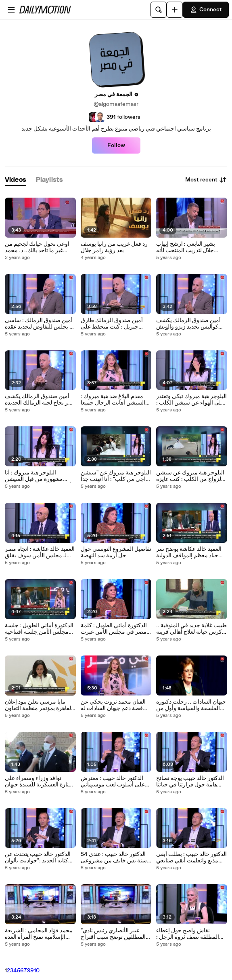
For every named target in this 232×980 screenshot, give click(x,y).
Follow (116, 145)
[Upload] (175, 10)
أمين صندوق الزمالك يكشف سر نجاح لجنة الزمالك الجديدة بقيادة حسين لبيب (39, 400)
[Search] (159, 10)
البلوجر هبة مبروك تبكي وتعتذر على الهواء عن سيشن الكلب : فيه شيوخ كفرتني (191, 400)
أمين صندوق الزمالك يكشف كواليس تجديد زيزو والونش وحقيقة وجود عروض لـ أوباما (189, 324)
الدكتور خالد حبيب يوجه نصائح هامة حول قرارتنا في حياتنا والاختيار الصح (190, 782)
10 (37, 971)
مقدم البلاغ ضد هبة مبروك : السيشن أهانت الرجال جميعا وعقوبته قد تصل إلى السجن (113, 400)
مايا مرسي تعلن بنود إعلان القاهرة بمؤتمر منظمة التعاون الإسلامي (39, 705)
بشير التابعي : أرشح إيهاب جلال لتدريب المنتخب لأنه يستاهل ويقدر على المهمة (186, 247)
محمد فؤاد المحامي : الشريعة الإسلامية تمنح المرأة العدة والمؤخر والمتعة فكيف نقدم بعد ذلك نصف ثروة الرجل (39, 934)
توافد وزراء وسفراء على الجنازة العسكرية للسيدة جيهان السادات (40, 782)
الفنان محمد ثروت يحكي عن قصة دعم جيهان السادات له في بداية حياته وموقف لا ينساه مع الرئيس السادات (116, 705)
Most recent (206, 180)
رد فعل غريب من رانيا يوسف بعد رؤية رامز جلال (114, 247)
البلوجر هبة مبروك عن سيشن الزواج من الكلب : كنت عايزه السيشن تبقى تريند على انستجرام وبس (190, 476)
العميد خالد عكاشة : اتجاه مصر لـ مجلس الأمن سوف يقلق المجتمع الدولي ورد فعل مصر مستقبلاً (40, 552)
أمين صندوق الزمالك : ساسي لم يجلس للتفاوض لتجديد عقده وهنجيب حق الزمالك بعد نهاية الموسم (40, 324)
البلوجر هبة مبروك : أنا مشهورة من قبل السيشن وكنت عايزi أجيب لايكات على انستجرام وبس (38, 476)
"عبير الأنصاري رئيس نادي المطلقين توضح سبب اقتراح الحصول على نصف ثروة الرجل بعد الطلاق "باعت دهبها (114, 934)
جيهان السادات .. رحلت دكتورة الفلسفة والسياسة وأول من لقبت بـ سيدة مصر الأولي (191, 705)
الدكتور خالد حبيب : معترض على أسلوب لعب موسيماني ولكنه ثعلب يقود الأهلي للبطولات (113, 782)
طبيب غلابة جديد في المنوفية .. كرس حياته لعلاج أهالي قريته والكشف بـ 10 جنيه (191, 629)
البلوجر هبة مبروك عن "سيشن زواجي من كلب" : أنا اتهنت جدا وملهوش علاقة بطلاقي (116, 476)
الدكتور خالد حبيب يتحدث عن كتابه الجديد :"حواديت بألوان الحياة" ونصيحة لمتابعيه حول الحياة (38, 858)
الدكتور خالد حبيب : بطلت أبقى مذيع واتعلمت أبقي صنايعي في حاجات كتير (191, 858)
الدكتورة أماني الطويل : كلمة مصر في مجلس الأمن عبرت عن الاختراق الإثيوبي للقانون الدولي (114, 629)
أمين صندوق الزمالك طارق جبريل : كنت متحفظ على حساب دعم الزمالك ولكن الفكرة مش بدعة (112, 324)
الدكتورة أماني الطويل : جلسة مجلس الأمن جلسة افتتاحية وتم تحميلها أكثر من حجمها (39, 629)
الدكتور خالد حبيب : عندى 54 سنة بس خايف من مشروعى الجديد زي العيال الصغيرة (114, 858)
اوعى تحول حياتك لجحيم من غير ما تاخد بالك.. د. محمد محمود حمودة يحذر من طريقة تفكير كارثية (39, 247)
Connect (206, 10)
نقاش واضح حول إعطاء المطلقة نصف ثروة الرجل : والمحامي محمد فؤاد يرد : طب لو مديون (191, 934)
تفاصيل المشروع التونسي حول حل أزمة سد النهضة (116, 552)
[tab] (16, 180)
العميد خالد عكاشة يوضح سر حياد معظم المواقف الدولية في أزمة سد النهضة (189, 552)
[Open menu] (11, 10)
